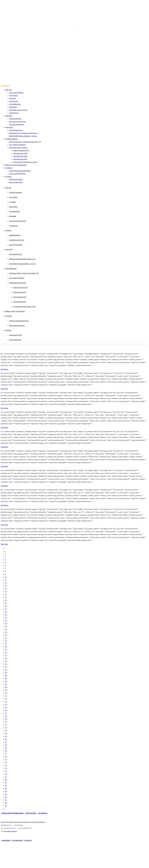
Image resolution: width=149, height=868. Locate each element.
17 (6, 597)
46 (6, 681)
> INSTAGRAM (31, 813)
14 (6, 589)
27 (6, 626)
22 (6, 612)
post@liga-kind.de (11, 831)
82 (6, 786)
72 (6, 757)
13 (6, 586)
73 (6, 759)
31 (6, 638)
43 (6, 673)
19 (6, 603)
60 (6, 722)
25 (6, 621)
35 (6, 650)
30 (6, 635)
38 (6, 658)
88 (6, 803)
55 (6, 707)
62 (6, 728)
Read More (5, 369)
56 (6, 710)
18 (6, 600)
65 (6, 736)
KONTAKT (28, 840)
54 (6, 704)
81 (6, 783)
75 (6, 765)
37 (6, 655)
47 (6, 684)
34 (6, 647)
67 (6, 742)
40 (6, 664)
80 (6, 780)
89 (6, 806)
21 (6, 609)
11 (6, 580)
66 (6, 739)
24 (6, 618)
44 (6, 676)
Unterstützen (5, 86)
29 (6, 632)
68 (6, 745)
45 (6, 678)
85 (6, 794)
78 (6, 774)
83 (6, 788)
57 (6, 713)
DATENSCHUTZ (18, 840)
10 (6, 577)
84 (6, 791)
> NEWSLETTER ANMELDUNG (12, 813)
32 (6, 641)
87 (6, 800)
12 (6, 583)
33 (6, 644)
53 (6, 702)
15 (6, 592)
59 (6, 719)
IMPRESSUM (6, 840)
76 (6, 768)
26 (6, 623)
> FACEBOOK (42, 813)
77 (6, 771)
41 (6, 667)
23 (6, 615)
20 (6, 606)
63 (6, 731)
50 (6, 693)
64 (6, 733)
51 (6, 696)
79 (6, 777)
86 (6, 797)
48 (6, 687)
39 (6, 661)
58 (6, 716)
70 (6, 751)
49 (6, 690)
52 (6, 699)
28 (6, 629)
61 (6, 725)
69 (6, 748)
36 (6, 652)
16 (6, 595)
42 (6, 670)
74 (6, 762)
